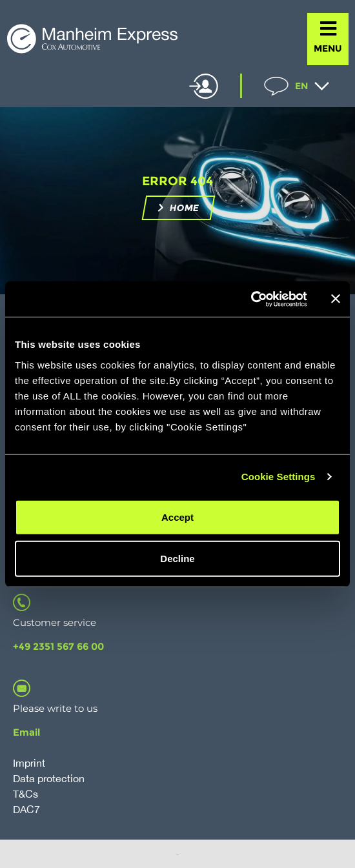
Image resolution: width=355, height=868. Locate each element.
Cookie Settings (279, 477)
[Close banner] (336, 299)
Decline (177, 558)
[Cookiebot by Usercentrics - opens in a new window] (251, 299)
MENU (328, 48)
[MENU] (328, 29)
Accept (177, 517)
